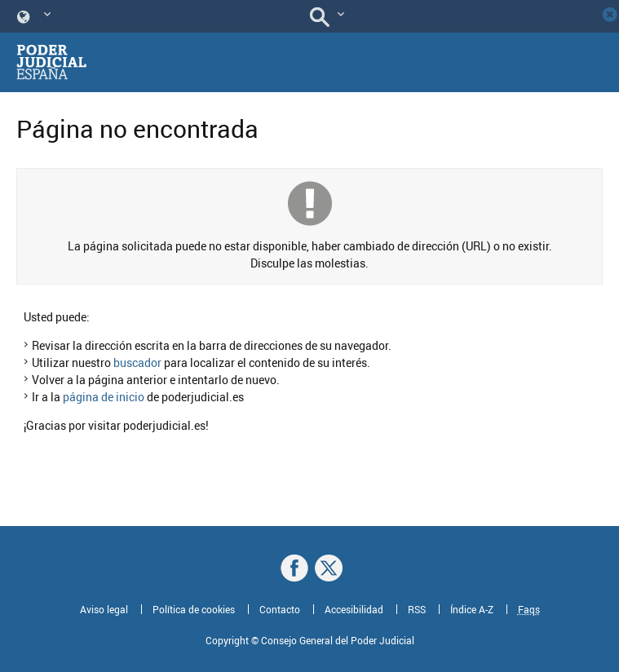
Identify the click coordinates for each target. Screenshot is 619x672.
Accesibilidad (354, 609)
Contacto (280, 609)
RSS (417, 609)
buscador (137, 363)
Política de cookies (194, 609)
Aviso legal (104, 609)
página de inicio (104, 397)
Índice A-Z (472, 609)
